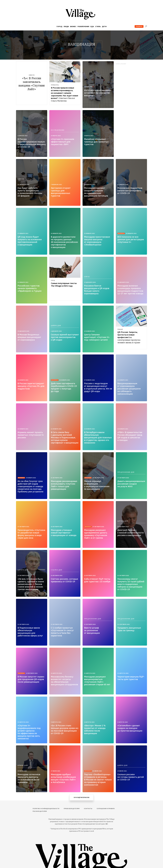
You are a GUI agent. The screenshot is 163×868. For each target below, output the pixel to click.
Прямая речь (55, 85)
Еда (92, 26)
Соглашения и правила (106, 809)
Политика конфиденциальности (46, 809)
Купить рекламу (121, 64)
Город (59, 26)
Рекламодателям (40, 811)
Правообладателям (72, 809)
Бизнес (73, 26)
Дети (104, 26)
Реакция (120, 329)
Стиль (98, 26)
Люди (66, 26)
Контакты (88, 809)
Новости (32, 75)
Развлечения (83, 26)
